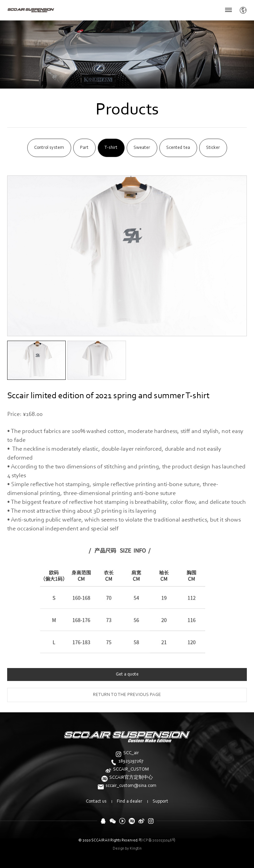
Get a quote (127, 675)
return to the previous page (127, 695)
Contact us (96, 802)
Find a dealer (130, 802)
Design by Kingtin (127, 849)
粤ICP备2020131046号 (157, 840)
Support (160, 802)
